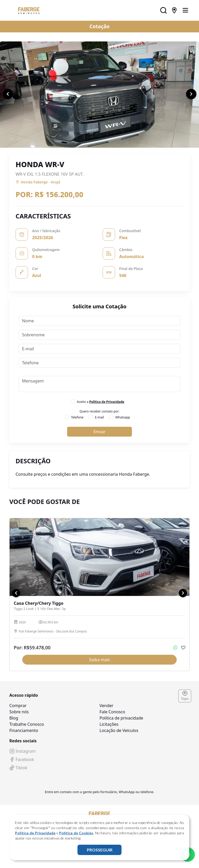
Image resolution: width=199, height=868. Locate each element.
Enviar (100, 432)
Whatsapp (123, 417)
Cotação (99, 26)
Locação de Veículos (119, 730)
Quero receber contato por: (99, 411)
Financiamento (24, 730)
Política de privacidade (121, 718)
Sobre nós (19, 712)
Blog (14, 718)
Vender (106, 706)
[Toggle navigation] (185, 10)
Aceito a (101, 402)
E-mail (99, 417)
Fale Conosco (112, 712)
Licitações (109, 724)
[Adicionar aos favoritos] (183, 648)
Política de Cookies (76, 833)
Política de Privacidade (35, 833)
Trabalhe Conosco (27, 724)
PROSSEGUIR (100, 850)
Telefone (77, 417)
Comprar (18, 706)
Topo (185, 696)
